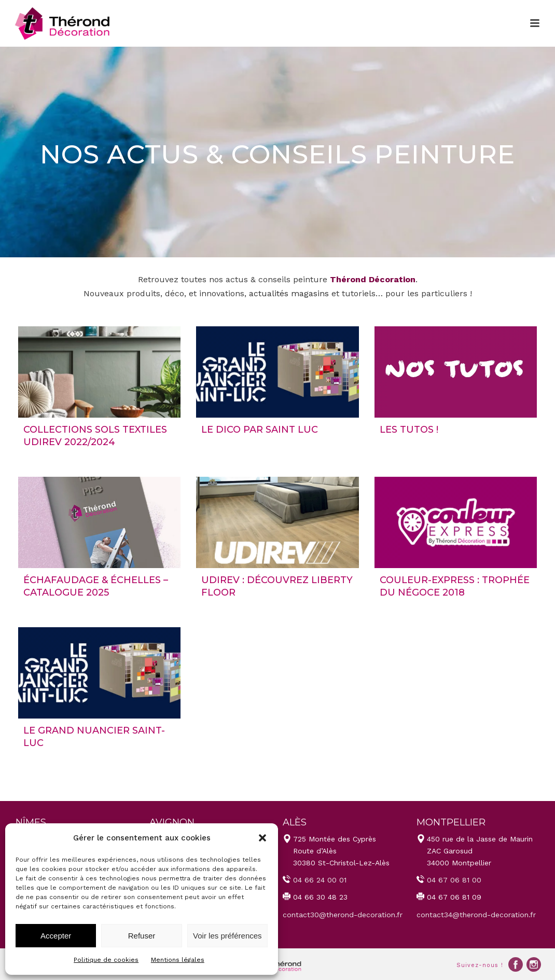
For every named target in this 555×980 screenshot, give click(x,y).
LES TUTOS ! (409, 430)
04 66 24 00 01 (320, 880)
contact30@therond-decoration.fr (343, 915)
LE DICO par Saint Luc (260, 430)
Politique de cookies (106, 960)
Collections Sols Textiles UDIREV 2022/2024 (95, 436)
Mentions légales (178, 960)
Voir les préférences (227, 936)
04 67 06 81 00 (454, 880)
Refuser (142, 936)
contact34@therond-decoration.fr (476, 915)
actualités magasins (289, 293)
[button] (262, 838)
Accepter (56, 936)
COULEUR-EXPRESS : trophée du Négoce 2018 (455, 586)
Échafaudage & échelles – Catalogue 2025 (96, 586)
